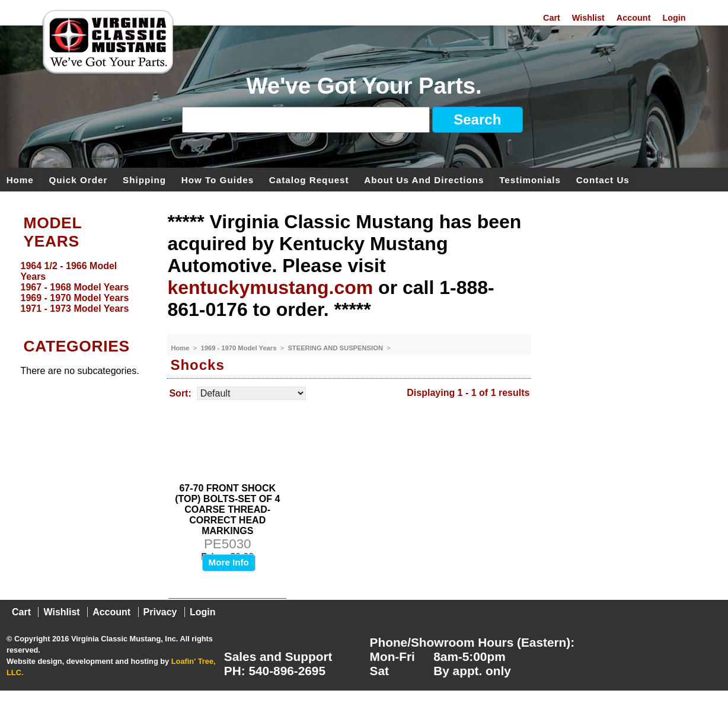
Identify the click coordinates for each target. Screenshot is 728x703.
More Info (229, 562)
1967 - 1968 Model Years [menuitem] (75, 287)
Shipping (144, 179)
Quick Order (79, 179)
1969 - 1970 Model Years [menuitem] (75, 298)
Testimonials (530, 179)
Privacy (160, 612)
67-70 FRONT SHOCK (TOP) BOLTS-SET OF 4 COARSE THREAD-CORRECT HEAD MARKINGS (227, 509)
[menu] (81, 287)
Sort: (180, 393)
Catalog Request (309, 179)
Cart (552, 18)
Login (674, 18)
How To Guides (218, 179)
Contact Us (603, 179)
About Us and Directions (424, 179)
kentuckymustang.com (270, 287)
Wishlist (588, 18)
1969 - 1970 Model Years (240, 348)
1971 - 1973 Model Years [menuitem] (75, 309)
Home (20, 179)
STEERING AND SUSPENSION (336, 348)
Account (634, 18)
